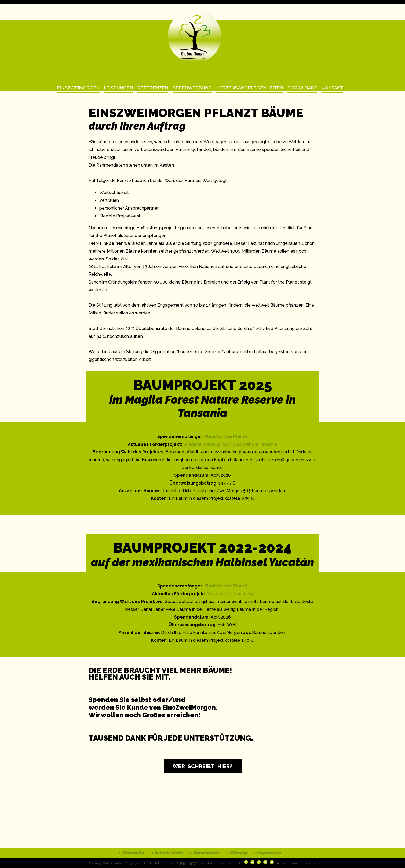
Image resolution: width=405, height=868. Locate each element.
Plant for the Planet (226, 437)
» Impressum (268, 853)
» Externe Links (167, 853)
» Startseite (132, 853)
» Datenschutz (205, 853)
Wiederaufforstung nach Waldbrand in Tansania (230, 444)
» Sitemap (237, 853)
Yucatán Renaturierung (230, 594)
